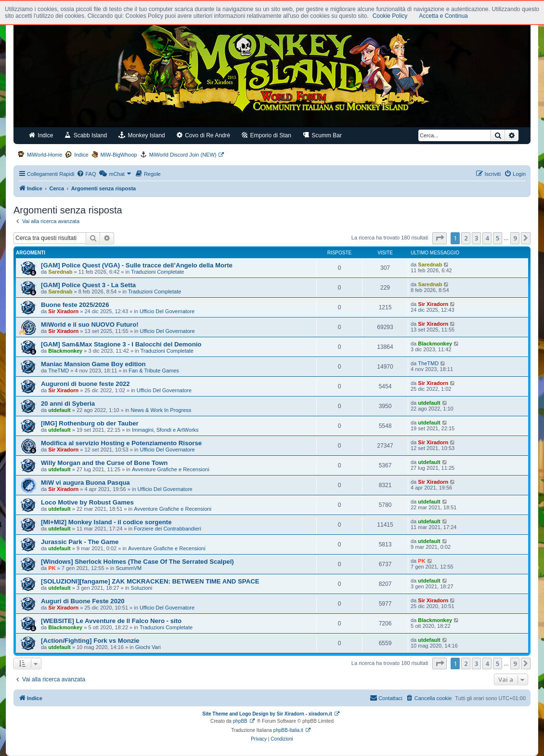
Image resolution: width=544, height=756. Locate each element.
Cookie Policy (390, 16)
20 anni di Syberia (68, 404)
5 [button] (498, 238)
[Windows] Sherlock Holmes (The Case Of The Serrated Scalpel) (137, 562)
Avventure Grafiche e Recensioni (171, 469)
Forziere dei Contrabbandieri (167, 529)
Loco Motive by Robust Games (87, 502)
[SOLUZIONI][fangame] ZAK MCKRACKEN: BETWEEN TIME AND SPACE (150, 581)
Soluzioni (142, 588)
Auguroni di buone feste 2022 (85, 384)
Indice (41, 135)
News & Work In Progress (161, 410)
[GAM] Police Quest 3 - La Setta (88, 285)
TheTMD (58, 371)
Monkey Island (142, 135)
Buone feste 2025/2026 (75, 305)
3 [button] (476, 238)
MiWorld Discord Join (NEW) (183, 155)
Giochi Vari (148, 647)
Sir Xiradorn (63, 311)
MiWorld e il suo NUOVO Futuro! (90, 325)
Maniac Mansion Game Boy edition (93, 364)
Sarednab (60, 272)
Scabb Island (86, 135)
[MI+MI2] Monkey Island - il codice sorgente (106, 522)
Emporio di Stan (266, 135)
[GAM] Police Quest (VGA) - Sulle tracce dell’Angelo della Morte (137, 265)
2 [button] (466, 238)
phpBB (240, 721)
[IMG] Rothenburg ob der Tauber (90, 423)
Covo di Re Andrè (203, 135)
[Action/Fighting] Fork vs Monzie (90, 641)
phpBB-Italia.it (288, 730)
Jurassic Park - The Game (80, 542)
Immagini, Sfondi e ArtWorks (165, 430)
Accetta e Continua (443, 16)
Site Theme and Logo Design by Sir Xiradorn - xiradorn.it (267, 714)
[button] (440, 238)
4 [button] (487, 238)
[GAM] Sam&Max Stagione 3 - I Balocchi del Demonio (121, 344)
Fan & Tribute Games (154, 371)
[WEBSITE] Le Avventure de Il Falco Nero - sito (111, 621)
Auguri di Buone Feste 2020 (83, 601)
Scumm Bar (322, 135)
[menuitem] (86, 174)
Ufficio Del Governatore (167, 311)
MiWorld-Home (45, 155)
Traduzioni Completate (157, 272)
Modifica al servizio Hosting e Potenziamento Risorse (121, 443)
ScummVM (129, 568)
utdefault (59, 410)
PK (52, 568)
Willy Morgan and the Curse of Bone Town (104, 463)
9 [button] (515, 238)
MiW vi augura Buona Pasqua (85, 483)
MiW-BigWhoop (119, 155)
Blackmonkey (65, 351)
